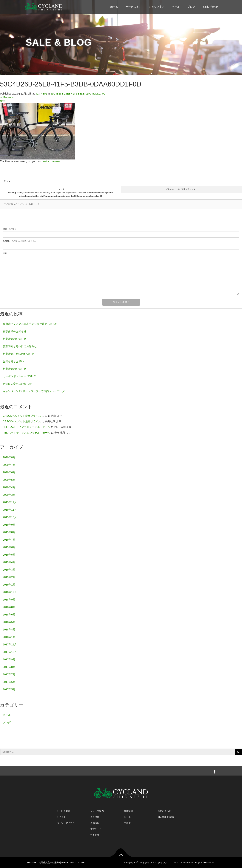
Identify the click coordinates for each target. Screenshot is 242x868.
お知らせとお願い (13, 361)
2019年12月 (10, 502)
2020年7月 (9, 465)
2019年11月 (10, 510)
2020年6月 (9, 472)
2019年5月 (9, 555)
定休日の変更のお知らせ (17, 384)
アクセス (95, 835)
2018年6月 (9, 615)
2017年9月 (9, 659)
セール (176, 7)
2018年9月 (9, 600)
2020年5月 (9, 480)
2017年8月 (9, 667)
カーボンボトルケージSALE (19, 376)
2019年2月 (9, 577)
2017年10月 (10, 652)
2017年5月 (9, 689)
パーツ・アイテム (66, 823)
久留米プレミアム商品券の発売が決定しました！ (32, 324)
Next (4, 101)
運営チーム (96, 829)
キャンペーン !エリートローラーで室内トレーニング (34, 391)
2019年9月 (9, 525)
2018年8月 (9, 607)
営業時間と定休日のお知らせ (20, 346)
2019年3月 (9, 570)
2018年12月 (10, 592)
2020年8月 (9, 457)
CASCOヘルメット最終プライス (22, 416)
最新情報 (128, 811)
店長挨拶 (95, 817)
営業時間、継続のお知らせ (19, 354)
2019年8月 (9, 532)
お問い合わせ (210, 7)
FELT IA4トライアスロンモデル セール (27, 427)
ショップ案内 (157, 7)
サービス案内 (133, 7)
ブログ (191, 7)
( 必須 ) (9, 229)
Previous (7, 97)
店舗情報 (95, 823)
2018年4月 (9, 630)
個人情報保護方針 (167, 817)
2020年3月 (9, 495)
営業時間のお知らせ (15, 339)
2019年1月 (9, 585)
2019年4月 (9, 562)
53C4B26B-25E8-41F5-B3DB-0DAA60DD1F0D (78, 94)
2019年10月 (10, 517)
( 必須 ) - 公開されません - (20, 241)
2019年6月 (9, 547)
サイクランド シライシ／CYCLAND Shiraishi (165, 863)
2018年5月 (9, 622)
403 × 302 (41, 94)
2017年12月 (10, 644)
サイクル (61, 817)
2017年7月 (9, 674)
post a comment (51, 161)
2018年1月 (9, 637)
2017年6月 (9, 682)
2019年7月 (9, 540)
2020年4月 (9, 487)
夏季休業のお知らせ (15, 331)
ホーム (114, 7)
